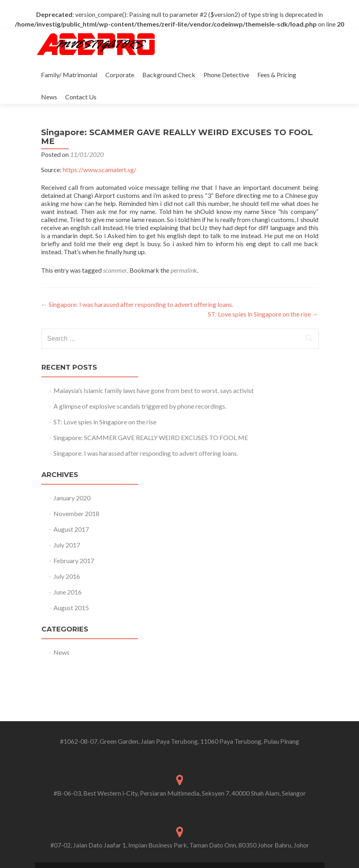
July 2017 (67, 545)
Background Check (169, 75)
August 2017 (71, 529)
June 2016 (68, 592)
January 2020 (72, 498)
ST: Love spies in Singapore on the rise (263, 314)
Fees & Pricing (277, 75)
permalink (184, 270)
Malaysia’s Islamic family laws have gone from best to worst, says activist (154, 390)
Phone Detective (226, 75)
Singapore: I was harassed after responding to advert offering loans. (137, 304)
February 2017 (74, 560)
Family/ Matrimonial (69, 75)
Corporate (120, 75)
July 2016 (67, 576)
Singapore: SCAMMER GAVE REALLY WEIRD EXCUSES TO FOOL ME (151, 437)
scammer (115, 270)
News (49, 97)
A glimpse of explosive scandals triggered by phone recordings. (140, 406)
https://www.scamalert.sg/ (99, 170)
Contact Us (81, 97)
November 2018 (76, 513)
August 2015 (71, 608)
